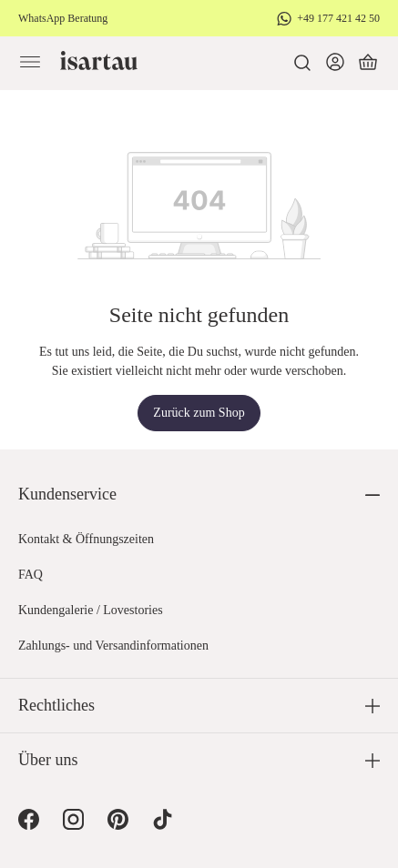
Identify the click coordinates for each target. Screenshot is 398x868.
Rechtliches (56, 705)
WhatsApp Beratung (63, 18)
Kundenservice (67, 494)
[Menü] (30, 63)
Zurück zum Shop (199, 413)
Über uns (48, 760)
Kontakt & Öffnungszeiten (86, 539)
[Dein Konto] (335, 63)
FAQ (31, 575)
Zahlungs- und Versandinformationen (113, 646)
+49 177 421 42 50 (338, 18)
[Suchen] (302, 63)
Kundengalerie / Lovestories (91, 610)
